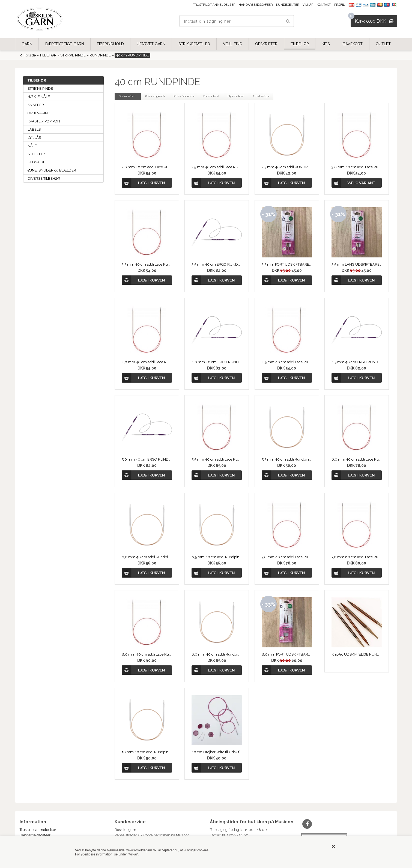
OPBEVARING (39, 113)
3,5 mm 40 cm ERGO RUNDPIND (217, 264)
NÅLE (32, 146)
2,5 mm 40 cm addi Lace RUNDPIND (217, 167)
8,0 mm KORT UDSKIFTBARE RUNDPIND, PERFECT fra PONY (287, 654)
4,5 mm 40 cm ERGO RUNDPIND (357, 362)
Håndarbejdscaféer (256, 5)
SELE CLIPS (37, 154)
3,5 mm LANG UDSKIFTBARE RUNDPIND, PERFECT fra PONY (357, 264)
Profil (340, 5)
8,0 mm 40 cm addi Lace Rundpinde (147, 654)
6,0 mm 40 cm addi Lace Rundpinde (357, 459)
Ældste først (211, 96)
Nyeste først (236, 96)
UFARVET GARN (151, 44)
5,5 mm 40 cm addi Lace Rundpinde (217, 459)
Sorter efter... (128, 96)
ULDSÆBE (36, 162)
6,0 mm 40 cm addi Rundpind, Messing (147, 557)
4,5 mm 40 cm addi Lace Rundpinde (287, 362)
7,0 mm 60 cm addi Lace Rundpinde (357, 557)
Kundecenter (288, 5)
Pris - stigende (155, 96)
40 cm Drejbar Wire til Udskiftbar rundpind (217, 752)
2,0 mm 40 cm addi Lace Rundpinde (147, 167)
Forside (30, 55)
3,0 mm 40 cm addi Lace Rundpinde (357, 167)
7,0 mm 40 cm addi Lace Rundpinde (287, 557)
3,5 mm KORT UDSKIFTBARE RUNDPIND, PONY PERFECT (287, 264)
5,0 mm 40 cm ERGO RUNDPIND (147, 459)
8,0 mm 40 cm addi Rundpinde (217, 654)
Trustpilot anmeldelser (214, 5)
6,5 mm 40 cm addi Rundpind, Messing (217, 557)
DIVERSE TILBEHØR (44, 178)
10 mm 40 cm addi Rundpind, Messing (147, 752)
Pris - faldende (184, 96)
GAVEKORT (353, 44)
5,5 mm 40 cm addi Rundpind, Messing (287, 459)
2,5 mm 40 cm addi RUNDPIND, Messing (287, 167)
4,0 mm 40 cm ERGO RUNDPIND (217, 362)
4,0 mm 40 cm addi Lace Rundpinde (147, 362)
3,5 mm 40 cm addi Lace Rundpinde (147, 264)
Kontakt (324, 5)
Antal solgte (261, 96)
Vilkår (308, 5)
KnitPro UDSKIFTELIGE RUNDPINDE (357, 654)
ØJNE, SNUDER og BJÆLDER (52, 170)
